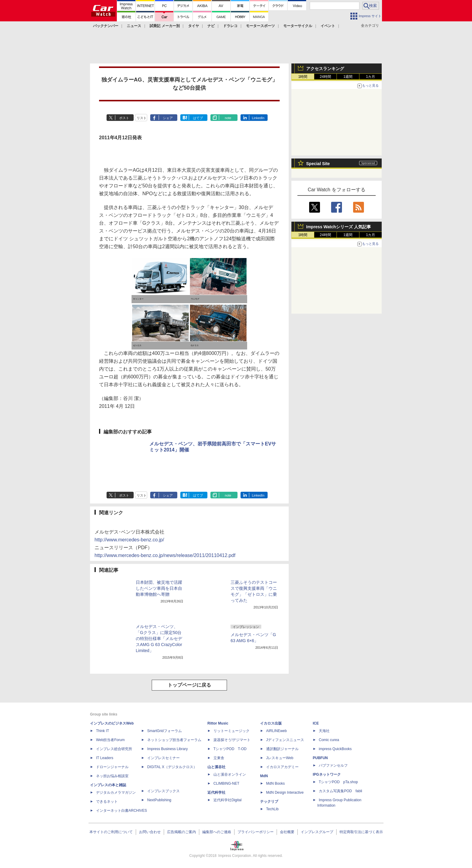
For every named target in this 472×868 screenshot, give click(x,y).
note (228, 118)
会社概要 (287, 832)
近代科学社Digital (227, 800)
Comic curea (329, 740)
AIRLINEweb (276, 731)
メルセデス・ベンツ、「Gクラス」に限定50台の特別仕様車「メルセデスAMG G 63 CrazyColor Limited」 (159, 639)
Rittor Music (218, 723)
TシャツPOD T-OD (230, 749)
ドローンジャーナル (112, 767)
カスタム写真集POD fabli (340, 791)
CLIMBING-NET (226, 783)
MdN (264, 776)
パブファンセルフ (333, 765)
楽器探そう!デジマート (232, 740)
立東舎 (219, 758)
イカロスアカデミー (282, 767)
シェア (168, 118)
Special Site (318, 164)
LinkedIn (258, 118)
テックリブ (269, 802)
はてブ (198, 118)
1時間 (303, 77)
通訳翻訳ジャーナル (282, 749)
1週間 (348, 77)
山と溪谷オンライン (230, 774)
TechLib (272, 809)
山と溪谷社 (216, 767)
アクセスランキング (325, 69)
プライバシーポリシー (256, 832)
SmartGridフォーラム (165, 731)
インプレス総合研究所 (114, 749)
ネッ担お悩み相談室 (112, 776)
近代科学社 (216, 793)
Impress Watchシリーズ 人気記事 (338, 227)
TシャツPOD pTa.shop (338, 782)
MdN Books (275, 783)
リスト (142, 118)
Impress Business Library (168, 749)
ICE (316, 723)
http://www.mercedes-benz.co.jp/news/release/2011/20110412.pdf (165, 555)
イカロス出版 (271, 723)
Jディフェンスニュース (285, 740)
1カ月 (371, 77)
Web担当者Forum (110, 740)
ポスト (124, 118)
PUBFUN (320, 758)
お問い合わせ (150, 832)
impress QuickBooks (335, 749)
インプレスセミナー (163, 758)
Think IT (102, 731)
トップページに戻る (189, 685)
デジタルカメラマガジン (116, 793)
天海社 (324, 731)
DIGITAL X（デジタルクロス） (172, 767)
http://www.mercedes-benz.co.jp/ (129, 540)
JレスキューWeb (280, 758)
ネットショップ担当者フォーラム (174, 740)
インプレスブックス (163, 791)
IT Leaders (105, 758)
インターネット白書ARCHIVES (121, 811)
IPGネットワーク (327, 774)
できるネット (107, 802)
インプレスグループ (317, 832)
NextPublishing (159, 800)
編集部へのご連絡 (217, 832)
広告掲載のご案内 (182, 832)
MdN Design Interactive (285, 793)
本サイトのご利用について (111, 832)
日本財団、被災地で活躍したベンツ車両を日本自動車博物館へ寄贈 (159, 588)
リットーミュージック (231, 731)
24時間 (325, 77)
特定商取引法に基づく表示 (361, 832)
